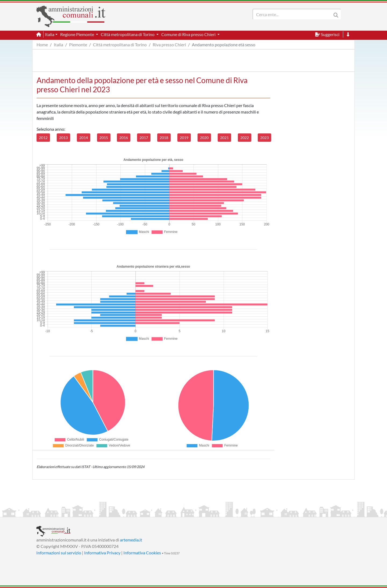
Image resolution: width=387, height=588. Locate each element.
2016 (124, 138)
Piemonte (78, 45)
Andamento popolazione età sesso (224, 45)
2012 (43, 138)
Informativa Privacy (102, 553)
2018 (164, 138)
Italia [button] (50, 34)
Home (42, 45)
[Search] (293, 14)
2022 (245, 138)
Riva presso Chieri (169, 45)
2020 (204, 138)
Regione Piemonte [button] (78, 34)
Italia (58, 45)
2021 (224, 138)
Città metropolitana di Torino (120, 45)
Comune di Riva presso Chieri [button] (189, 34)
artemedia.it (131, 540)
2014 (84, 138)
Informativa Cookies (142, 553)
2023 (264, 138)
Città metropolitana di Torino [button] (128, 34)
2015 (104, 138)
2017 (144, 138)
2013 (63, 138)
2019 (184, 138)
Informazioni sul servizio (59, 553)
